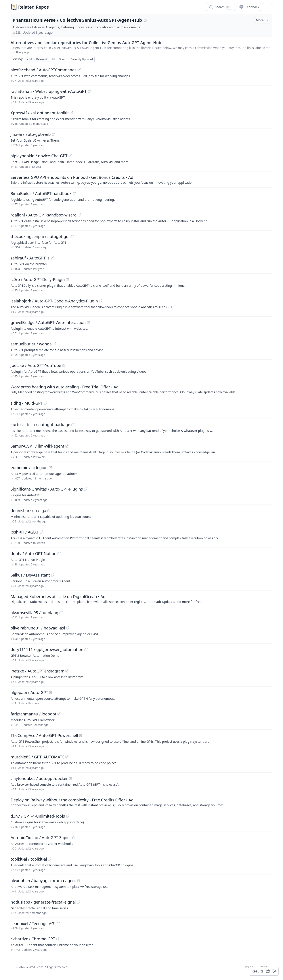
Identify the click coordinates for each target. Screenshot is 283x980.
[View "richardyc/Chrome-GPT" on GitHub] (58, 939)
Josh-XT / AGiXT (25, 532)
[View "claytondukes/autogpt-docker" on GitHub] (71, 778)
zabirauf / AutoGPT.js (30, 258)
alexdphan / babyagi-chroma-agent (43, 881)
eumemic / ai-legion (29, 468)
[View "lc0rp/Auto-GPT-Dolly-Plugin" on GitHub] (67, 279)
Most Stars (59, 59)
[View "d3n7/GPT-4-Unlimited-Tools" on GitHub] (68, 816)
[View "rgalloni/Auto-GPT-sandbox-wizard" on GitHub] (79, 215)
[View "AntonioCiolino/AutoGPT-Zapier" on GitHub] (74, 838)
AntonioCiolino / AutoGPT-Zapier (41, 838)
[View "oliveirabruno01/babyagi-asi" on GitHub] (68, 628)
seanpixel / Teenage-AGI (33, 923)
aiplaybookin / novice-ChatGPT (39, 156)
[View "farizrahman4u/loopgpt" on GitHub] (59, 714)
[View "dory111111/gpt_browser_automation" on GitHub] (86, 649)
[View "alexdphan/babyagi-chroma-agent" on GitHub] (79, 881)
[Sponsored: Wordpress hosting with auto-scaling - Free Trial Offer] (141, 389)
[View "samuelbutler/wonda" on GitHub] (54, 344)
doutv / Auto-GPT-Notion (33, 553)
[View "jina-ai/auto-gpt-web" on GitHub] (53, 134)
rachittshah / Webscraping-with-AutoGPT (49, 91)
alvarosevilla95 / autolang (34, 613)
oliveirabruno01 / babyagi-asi (38, 628)
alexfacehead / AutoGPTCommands (44, 70)
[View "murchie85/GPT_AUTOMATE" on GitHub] (67, 757)
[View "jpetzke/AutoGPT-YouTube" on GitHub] (64, 365)
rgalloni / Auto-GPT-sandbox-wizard (44, 215)
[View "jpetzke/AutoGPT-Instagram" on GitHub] (67, 671)
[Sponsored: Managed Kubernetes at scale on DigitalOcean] (141, 599)
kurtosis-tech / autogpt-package (40, 425)
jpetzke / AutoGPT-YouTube (36, 365)
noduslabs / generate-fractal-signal (43, 902)
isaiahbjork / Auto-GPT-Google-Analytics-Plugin (54, 301)
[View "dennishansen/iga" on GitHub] (49, 510)
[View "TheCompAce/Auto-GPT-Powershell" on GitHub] (81, 735)
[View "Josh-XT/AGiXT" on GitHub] (41, 532)
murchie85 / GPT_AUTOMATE (37, 757)
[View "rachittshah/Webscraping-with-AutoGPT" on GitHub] (89, 91)
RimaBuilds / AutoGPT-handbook (41, 193)
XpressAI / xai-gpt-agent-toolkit (40, 113)
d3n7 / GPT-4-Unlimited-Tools (38, 816)
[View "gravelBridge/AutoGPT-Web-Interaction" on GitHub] (88, 322)
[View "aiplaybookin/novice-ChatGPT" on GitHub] (70, 156)
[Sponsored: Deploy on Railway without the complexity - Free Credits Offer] (141, 802)
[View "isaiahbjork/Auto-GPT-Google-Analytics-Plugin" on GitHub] (101, 301)
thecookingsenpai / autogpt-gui (40, 236)
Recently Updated (82, 59)
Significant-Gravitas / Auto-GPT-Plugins (47, 489)
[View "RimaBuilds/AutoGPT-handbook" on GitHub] (74, 193)
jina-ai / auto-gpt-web (31, 134)
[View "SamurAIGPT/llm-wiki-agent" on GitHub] (67, 446)
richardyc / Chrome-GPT (33, 939)
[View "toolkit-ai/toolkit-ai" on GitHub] (50, 859)
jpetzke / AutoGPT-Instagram (37, 671)
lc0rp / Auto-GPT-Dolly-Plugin (38, 279)
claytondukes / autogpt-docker (39, 778)
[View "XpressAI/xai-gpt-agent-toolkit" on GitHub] (71, 113)
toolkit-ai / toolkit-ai (29, 859)
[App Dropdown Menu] (268, 7)
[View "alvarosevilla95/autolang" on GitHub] (61, 613)
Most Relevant (37, 59)
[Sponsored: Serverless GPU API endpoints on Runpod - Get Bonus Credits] (141, 179)
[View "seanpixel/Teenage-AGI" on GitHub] (58, 923)
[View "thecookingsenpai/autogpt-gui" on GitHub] (72, 236)
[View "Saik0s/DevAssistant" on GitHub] (53, 575)
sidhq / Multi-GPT (27, 403)
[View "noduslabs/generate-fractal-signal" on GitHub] (78, 902)
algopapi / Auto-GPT (29, 692)
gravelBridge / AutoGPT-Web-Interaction (48, 322)
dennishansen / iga (28, 510)
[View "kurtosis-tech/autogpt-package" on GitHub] (73, 425)
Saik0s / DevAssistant (30, 575)
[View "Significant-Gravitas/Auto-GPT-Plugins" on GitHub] (86, 489)
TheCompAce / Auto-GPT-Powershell (44, 735)
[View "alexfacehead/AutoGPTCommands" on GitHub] (79, 70)
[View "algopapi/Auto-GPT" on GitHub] (51, 692)
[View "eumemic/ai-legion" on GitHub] (50, 468)
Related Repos (33, 7)
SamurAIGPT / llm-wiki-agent (37, 446)
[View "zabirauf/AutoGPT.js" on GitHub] (52, 258)
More (263, 20)
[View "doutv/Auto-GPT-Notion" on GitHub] (59, 553)
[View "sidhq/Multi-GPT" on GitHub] (46, 403)
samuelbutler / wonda (31, 344)
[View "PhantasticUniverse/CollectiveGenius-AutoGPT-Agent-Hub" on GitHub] (145, 20)
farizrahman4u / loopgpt (33, 714)
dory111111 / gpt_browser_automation (47, 649)
